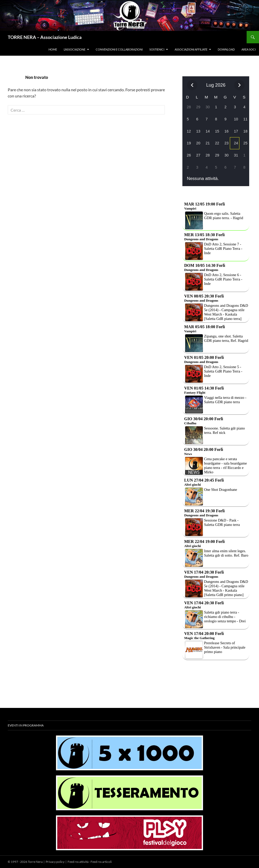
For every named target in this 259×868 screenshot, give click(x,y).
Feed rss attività (78, 862)
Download (226, 49)
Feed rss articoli (101, 862)
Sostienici (157, 49)
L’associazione (75, 49)
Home (53, 49)
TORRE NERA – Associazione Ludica (45, 37)
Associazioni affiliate (191, 49)
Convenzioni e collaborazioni (119, 49)
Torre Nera (35, 862)
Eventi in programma (26, 725)
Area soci (249, 49)
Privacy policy (55, 862)
